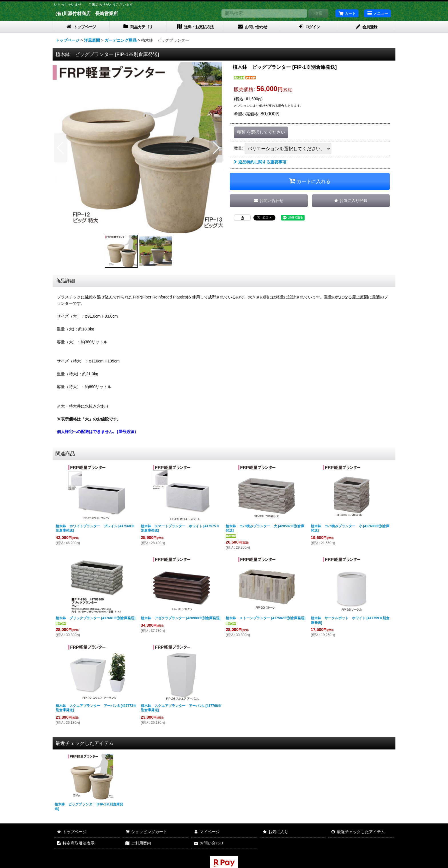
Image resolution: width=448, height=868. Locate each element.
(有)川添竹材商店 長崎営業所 (87, 13)
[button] (377, 13)
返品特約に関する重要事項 (260, 162)
